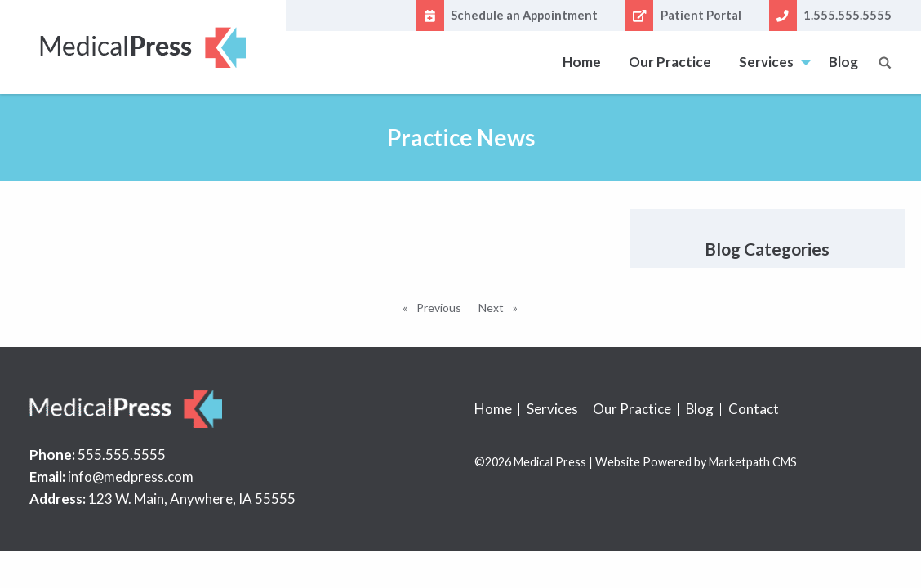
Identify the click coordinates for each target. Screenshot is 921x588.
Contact (754, 409)
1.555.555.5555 (830, 16)
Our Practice (670, 62)
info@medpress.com (131, 477)
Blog (843, 62)
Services (766, 62)
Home (582, 62)
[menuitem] (582, 62)
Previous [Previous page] (442, 307)
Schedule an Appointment (507, 16)
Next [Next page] (502, 307)
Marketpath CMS (753, 462)
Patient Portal (683, 16)
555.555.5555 (122, 454)
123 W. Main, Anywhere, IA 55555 (192, 499)
